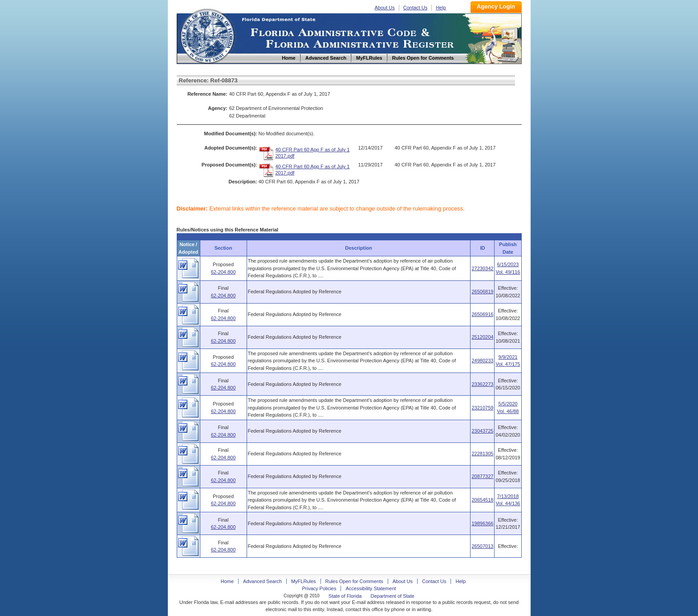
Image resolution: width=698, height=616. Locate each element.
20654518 (482, 500)
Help (441, 8)
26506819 (482, 292)
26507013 (482, 546)
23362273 (482, 384)
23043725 (482, 431)
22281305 (482, 454)
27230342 (482, 268)
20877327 (482, 476)
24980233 (482, 361)
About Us (385, 8)
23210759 (482, 408)
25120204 (482, 337)
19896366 (482, 523)
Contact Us (415, 8)
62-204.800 (223, 272)
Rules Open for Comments (354, 581)
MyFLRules (304, 581)
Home (207, 35)
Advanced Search (262, 581)
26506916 (482, 314)
